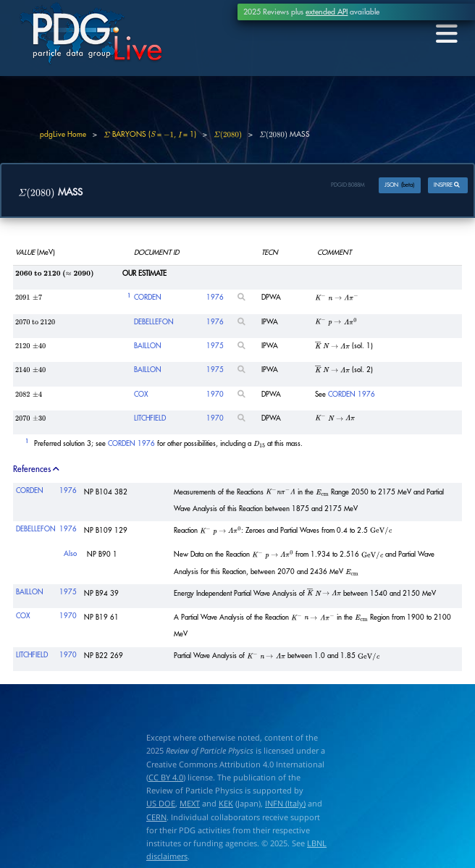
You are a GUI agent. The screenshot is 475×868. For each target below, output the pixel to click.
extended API (327, 12)
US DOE (161, 805)
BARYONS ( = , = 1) (150, 135)
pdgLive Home (63, 135)
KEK (226, 805)
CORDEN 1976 (352, 395)
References (37, 470)
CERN (156, 818)
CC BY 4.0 (166, 778)
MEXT (190, 805)
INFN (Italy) (285, 805)
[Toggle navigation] (445, 34)
